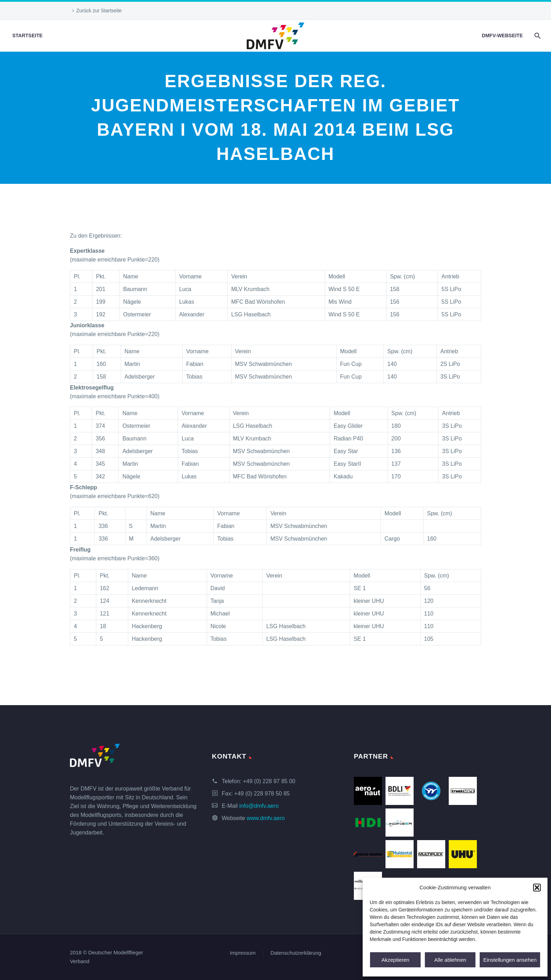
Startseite (27, 36)
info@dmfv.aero (259, 806)
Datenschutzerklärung (296, 953)
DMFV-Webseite (502, 36)
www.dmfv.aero (266, 818)
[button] (537, 888)
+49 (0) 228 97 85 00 (269, 781)
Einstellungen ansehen (510, 960)
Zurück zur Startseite (99, 11)
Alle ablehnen (450, 960)
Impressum (243, 953)
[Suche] (537, 36)
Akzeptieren (395, 960)
